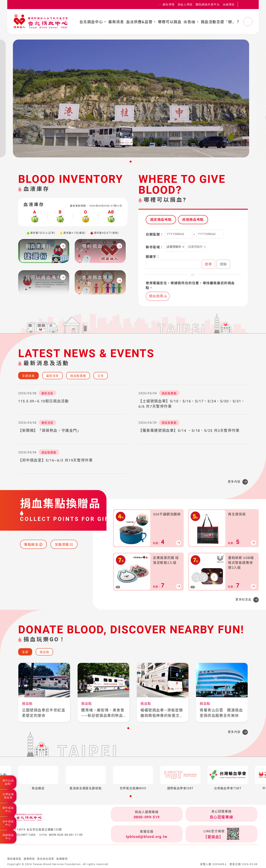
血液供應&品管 (139, 22)
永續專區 (229, 4)
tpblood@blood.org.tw (147, 837)
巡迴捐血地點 (193, 220)
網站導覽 (169, 4)
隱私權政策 (14, 859)
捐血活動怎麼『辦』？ (220, 22)
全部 (25, 652)
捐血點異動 (78, 376)
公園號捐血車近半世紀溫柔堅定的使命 (44, 713)
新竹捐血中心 (8, 809)
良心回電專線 (221, 817)
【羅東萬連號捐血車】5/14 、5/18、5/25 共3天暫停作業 (189, 431)
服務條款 (29, 859)
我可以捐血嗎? (8, 782)
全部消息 (28, 376)
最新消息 (116, 22)
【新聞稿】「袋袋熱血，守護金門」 (50, 431)
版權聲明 (62, 859)
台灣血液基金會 (8, 796)
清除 (223, 264)
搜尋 (208, 264)
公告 (101, 376)
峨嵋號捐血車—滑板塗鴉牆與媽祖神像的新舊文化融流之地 (162, 713)
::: (160, 5)
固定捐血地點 (161, 220)
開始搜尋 (156, 296)
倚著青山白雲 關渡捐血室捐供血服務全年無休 (221, 713)
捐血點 (44, 652)
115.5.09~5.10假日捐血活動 (43, 401)
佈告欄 (189, 22)
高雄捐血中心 (8, 837)
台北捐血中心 (91, 22)
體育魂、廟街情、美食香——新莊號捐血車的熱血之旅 (103, 713)
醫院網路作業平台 (208, 4)
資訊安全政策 (46, 859)
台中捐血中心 (8, 823)
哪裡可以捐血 (170, 22)
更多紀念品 (243, 599)
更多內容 (234, 482)
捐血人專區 (185, 4)
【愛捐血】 (213, 837)
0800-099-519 (147, 817)
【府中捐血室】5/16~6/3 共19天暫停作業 (55, 460)
